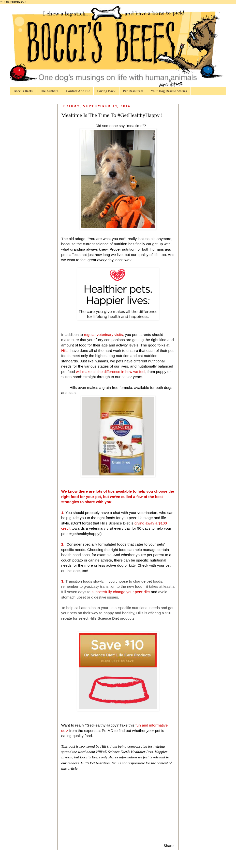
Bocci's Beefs (23, 91)
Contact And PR (78, 91)
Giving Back (106, 91)
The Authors (49, 91)
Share (169, 846)
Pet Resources (133, 91)
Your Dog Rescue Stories (169, 91)
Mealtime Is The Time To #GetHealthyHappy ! (112, 115)
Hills (65, 351)
